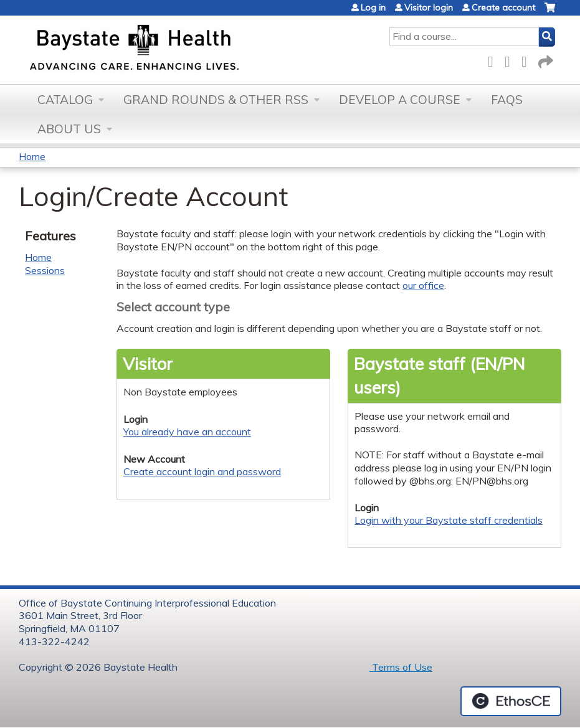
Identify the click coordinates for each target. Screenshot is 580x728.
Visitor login (429, 7)
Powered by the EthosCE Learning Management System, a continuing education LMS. (511, 701)
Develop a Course (400, 100)
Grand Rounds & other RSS (216, 100)
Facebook (494, 59)
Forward (544, 59)
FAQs (507, 100)
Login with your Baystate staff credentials (449, 520)
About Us (69, 129)
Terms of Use (401, 667)
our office (423, 285)
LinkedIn (528, 59)
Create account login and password (202, 471)
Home (32, 156)
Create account (503, 7)
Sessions (45, 270)
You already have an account (187, 432)
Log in (373, 7)
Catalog (65, 100)
